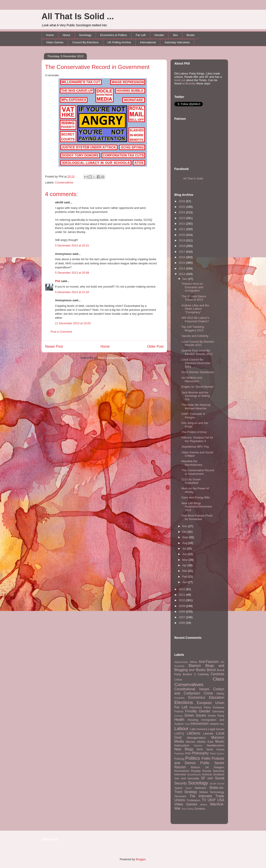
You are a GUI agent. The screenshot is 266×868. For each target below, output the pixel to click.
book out (180, 80)
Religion (219, 767)
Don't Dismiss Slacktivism (198, 372)
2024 (182, 212)
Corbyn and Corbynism (199, 691)
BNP (192, 670)
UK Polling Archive (119, 42)
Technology (217, 792)
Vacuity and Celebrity (195, 336)
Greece (179, 716)
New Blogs (184, 749)
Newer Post (54, 346)
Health (179, 720)
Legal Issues (216, 729)
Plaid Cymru (217, 753)
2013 (182, 274)
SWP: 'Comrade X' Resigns (193, 416)
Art (222, 662)
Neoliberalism (216, 745)
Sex (175, 35)
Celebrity (203, 674)
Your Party (187, 809)
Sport (189, 788)
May (185, 560)
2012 (182, 589)
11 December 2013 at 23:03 (73, 323)
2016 (182, 257)
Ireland (214, 724)
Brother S (189, 674)
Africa (193, 662)
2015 (182, 263)
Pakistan (179, 753)
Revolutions (182, 771)
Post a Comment (61, 332)
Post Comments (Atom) (113, 358)
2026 (182, 201)
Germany (218, 711)
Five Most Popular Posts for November (197, 517)
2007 (182, 617)
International (148, 42)
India (187, 724)
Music (220, 741)
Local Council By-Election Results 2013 (198, 343)
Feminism (196, 707)
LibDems (194, 733)
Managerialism (197, 738)
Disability (180, 698)
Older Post (155, 346)
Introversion (200, 724)
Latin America (199, 729)
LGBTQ (179, 734)
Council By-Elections (85, 42)
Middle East (205, 742)
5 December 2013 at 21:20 (72, 292)
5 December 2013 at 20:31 (72, 245)
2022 (182, 224)
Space (178, 788)
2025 (182, 207)
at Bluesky (189, 83)
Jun (185, 554)
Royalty (196, 771)
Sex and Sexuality (187, 778)
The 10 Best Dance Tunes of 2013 (194, 298)
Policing (179, 759)
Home (50, 35)
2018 (182, 246)
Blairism (195, 666)
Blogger (141, 859)
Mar (185, 571)
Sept (186, 537)
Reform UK (200, 767)
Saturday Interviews (177, 42)
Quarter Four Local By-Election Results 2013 (197, 352)
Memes (191, 742)
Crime (208, 693)
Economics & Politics (114, 35)
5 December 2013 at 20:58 (72, 273)
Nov (185, 526)
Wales (204, 804)
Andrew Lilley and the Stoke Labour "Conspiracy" (195, 309)
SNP (210, 778)
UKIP (212, 800)
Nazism (198, 745)
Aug (185, 543)
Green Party (216, 716)
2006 (182, 623)
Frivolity (191, 711)
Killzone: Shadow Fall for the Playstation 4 (197, 439)
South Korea (217, 783)
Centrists (217, 674)
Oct (185, 532)
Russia (207, 771)
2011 (182, 595)
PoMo (206, 758)
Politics (193, 758)
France (179, 711)
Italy (222, 724)
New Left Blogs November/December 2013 (197, 507)
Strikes (203, 792)
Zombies (200, 809)
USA (221, 800)
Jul (184, 548)
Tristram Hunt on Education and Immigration (192, 287)
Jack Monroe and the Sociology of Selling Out (196, 396)
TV (204, 800)
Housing (193, 720)
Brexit (211, 670)
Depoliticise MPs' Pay (195, 447)
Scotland (219, 774)
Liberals (208, 734)
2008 (182, 611)
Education (217, 697)
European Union (211, 703)
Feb (185, 577)
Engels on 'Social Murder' (198, 387)
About (66, 35)
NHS (200, 749)
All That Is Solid (193, 178)
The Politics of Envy (194, 432)
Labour (181, 728)
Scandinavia (194, 774)
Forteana (218, 707)
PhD (188, 753)
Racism (180, 767)
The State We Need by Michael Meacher (196, 407)
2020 (182, 235)
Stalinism (200, 788)
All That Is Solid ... (78, 16)
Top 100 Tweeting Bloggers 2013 (193, 329)
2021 (182, 229)
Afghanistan (181, 662)
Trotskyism (193, 800)
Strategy (191, 792)
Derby (220, 693)
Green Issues (195, 715)
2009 (182, 606)
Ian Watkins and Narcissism (192, 379)
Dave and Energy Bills (196, 497)
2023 (182, 218)
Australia (179, 666)
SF (203, 778)
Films (207, 707)
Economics (197, 697)
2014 (182, 268)
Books (191, 35)
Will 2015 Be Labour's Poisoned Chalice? (195, 320)
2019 (182, 240)
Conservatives (64, 182)
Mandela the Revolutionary (192, 463)
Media (179, 741)
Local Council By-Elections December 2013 (196, 363)
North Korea (215, 749)
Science (207, 774)
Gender (159, 35)
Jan (185, 582)
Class (218, 679)
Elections (184, 702)
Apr (185, 565)
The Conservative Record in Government (97, 67)
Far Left (141, 35)
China (178, 680)
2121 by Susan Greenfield (191, 481)
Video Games (55, 42)
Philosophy (200, 753)
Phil (58, 281)
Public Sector (212, 763)
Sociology (85, 35)
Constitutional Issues (192, 689)
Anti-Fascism (209, 662)
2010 (182, 600)
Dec (185, 279)
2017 (182, 252)
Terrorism (180, 796)
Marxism (218, 737)
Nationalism (182, 745)
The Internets (201, 796)
